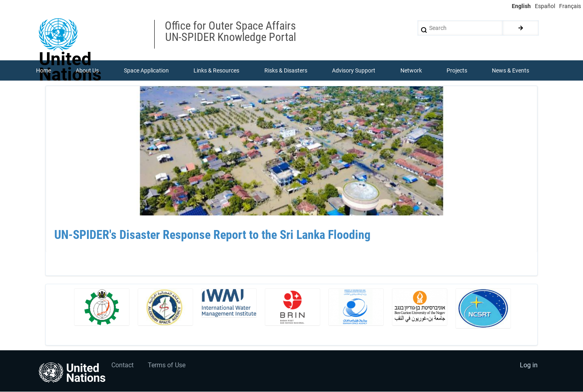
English (521, 6)
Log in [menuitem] (529, 365)
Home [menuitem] (44, 70)
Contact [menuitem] (123, 365)
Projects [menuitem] (457, 70)
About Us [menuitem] (87, 70)
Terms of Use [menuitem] (167, 365)
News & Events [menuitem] (511, 70)
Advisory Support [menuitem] (354, 70)
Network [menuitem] (411, 70)
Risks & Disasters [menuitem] (286, 70)
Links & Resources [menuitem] (216, 70)
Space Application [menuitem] (146, 70)
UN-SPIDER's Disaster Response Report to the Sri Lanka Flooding (212, 235)
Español (545, 6)
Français (570, 6)
